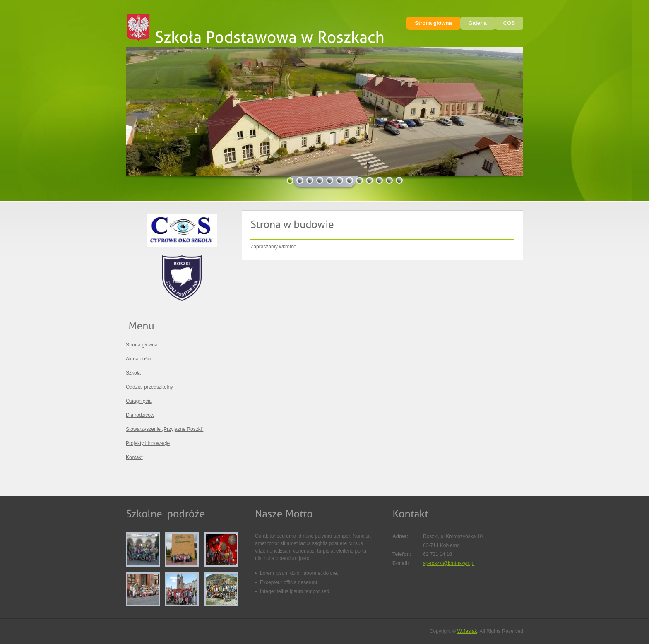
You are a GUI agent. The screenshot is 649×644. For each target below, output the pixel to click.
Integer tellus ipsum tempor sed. (295, 591)
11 (389, 180)
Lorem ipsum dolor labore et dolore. (299, 573)
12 (399, 180)
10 (380, 180)
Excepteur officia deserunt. (289, 582)
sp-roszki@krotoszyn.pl (449, 563)
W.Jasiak (467, 631)
